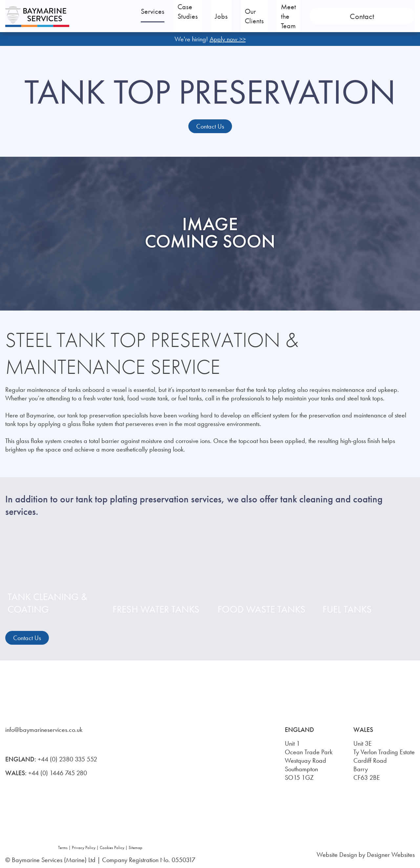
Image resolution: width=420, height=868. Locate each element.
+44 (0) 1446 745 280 (58, 773)
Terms (63, 848)
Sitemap (136, 848)
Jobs (261, 16)
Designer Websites (391, 855)
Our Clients (292, 16)
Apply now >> (228, 39)
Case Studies (222, 16)
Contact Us (210, 126)
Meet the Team (338, 16)
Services (170, 16)
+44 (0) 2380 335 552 (67, 759)
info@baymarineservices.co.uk (44, 730)
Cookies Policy (112, 848)
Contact (391, 16)
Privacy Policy (84, 848)
